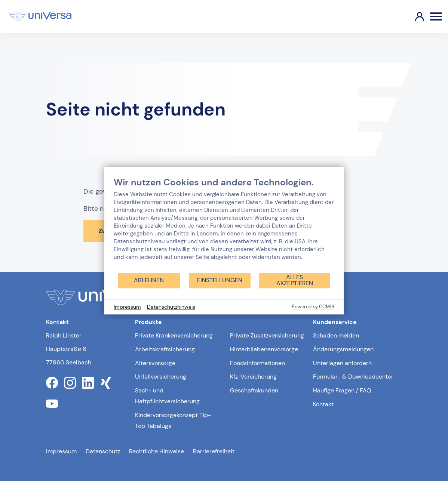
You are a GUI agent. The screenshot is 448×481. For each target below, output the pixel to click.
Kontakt (323, 404)
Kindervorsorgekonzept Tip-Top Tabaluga (173, 420)
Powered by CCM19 (313, 307)
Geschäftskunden (254, 390)
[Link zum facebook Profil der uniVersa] (52, 383)
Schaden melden (336, 335)
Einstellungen (220, 280)
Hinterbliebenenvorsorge (264, 349)
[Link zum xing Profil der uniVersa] (106, 383)
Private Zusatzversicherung (267, 335)
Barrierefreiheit (214, 451)
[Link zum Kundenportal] (414, 16)
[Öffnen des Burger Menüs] (436, 16)
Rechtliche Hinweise (157, 451)
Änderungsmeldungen (343, 349)
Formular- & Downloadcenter (353, 377)
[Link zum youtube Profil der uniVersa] (52, 404)
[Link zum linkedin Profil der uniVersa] (88, 383)
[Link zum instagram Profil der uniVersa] (70, 383)
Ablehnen (149, 280)
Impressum (61, 451)
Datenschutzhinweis (171, 307)
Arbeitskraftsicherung (165, 349)
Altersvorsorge (155, 363)
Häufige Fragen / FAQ (342, 390)
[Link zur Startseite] (40, 16)
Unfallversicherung (161, 377)
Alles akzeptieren (295, 280)
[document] (224, 224)
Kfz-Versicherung (253, 377)
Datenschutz (103, 451)
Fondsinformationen (257, 363)
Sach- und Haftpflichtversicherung (167, 396)
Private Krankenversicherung (174, 335)
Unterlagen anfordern (342, 363)
